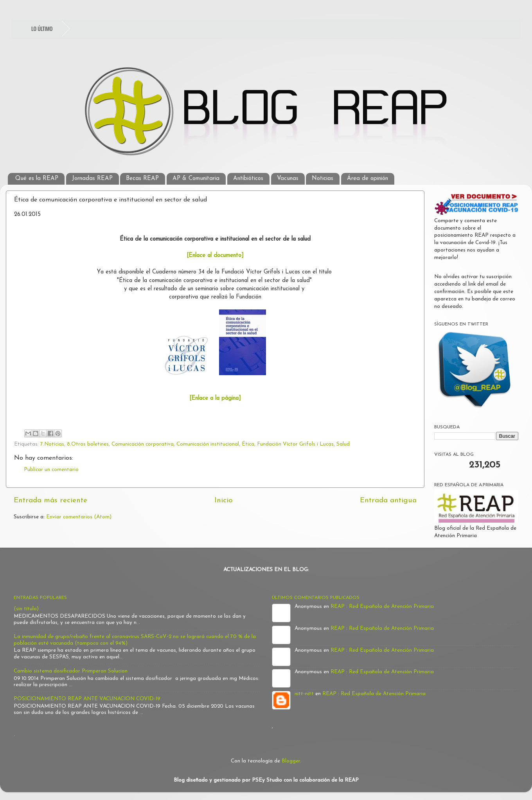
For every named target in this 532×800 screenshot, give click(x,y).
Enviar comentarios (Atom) (79, 517)
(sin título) (26, 609)
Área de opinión (368, 179)
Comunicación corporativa (143, 444)
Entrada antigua (388, 501)
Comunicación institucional (208, 444)
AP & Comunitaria (196, 179)
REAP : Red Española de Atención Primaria (382, 607)
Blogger (291, 761)
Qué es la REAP (37, 179)
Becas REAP (142, 179)
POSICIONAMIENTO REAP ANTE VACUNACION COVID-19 (87, 699)
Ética (248, 444)
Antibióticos (248, 179)
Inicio (224, 501)
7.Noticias (52, 444)
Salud (343, 444)
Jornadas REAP (92, 179)
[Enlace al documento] (215, 256)
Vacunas (288, 179)
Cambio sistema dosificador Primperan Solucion (71, 671)
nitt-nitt (304, 694)
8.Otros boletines (88, 444)
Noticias (323, 179)
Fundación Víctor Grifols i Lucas (295, 444)
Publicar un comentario (51, 470)
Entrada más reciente (50, 501)
